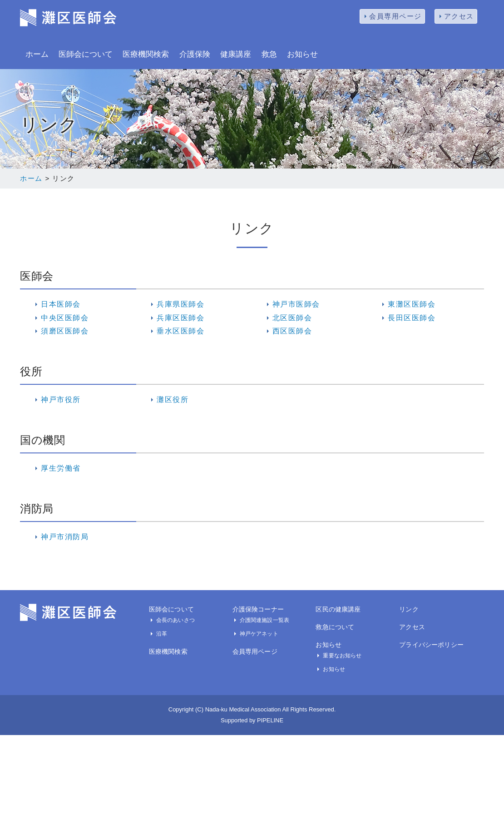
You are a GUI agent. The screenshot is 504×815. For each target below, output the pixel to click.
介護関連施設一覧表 (264, 620)
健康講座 (236, 54)
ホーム (37, 54)
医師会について (86, 54)
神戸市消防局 (65, 537)
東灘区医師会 (412, 304)
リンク (409, 609)
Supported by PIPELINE (252, 720)
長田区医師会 (412, 318)
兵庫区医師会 (180, 318)
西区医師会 (292, 331)
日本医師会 (61, 304)
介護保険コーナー (258, 609)
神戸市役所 (61, 400)
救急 (269, 54)
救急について (335, 627)
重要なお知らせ (342, 656)
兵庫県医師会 (180, 304)
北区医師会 (292, 318)
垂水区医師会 (180, 331)
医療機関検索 (146, 54)
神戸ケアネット (259, 634)
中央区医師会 (65, 318)
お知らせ (302, 54)
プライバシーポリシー (431, 645)
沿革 (162, 634)
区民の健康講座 (338, 609)
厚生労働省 (61, 468)
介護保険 (195, 54)
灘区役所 (173, 400)
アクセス (459, 16)
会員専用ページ (395, 16)
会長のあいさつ (175, 620)
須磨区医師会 (65, 331)
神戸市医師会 (296, 304)
